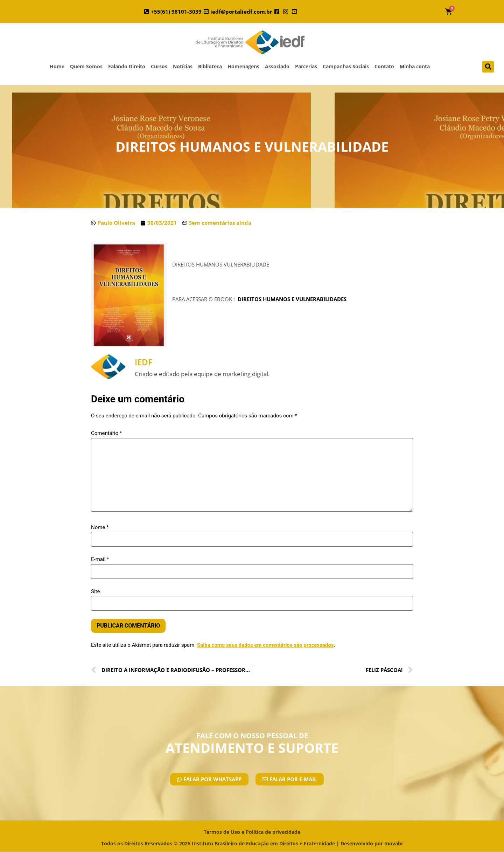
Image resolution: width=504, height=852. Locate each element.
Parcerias (306, 66)
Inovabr (394, 843)
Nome (100, 528)
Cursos (159, 66)
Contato (384, 66)
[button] (488, 67)
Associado (277, 66)
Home (57, 66)
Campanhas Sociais (346, 66)
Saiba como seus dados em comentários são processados (265, 645)
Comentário (106, 433)
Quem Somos (86, 66)
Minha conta (415, 66)
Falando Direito (127, 66)
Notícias (183, 66)
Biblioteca (210, 66)
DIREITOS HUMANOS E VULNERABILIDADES (292, 299)
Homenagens (243, 66)
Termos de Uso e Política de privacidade (252, 832)
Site (95, 592)
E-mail (100, 559)
